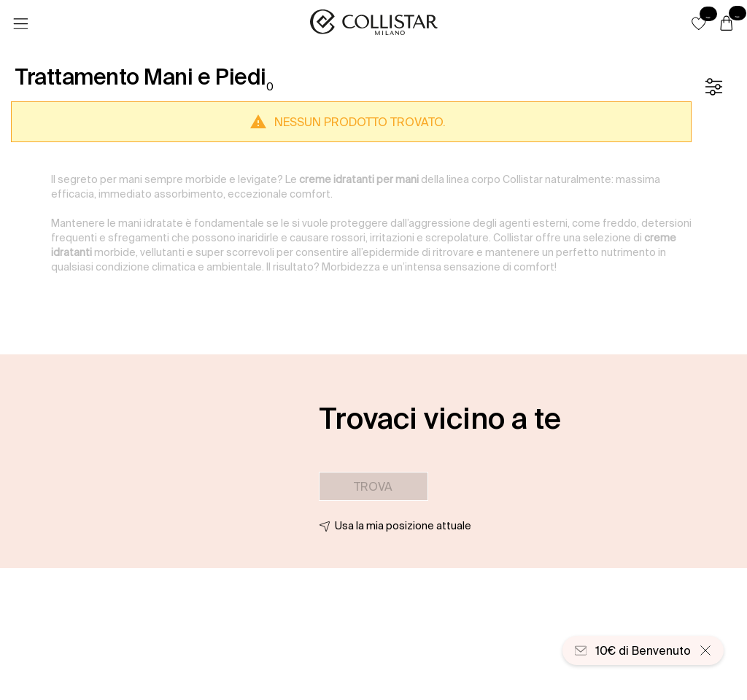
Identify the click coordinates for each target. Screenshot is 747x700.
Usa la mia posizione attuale (403, 526)
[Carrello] (727, 24)
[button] (699, 23)
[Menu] (20, 24)
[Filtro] (713, 87)
